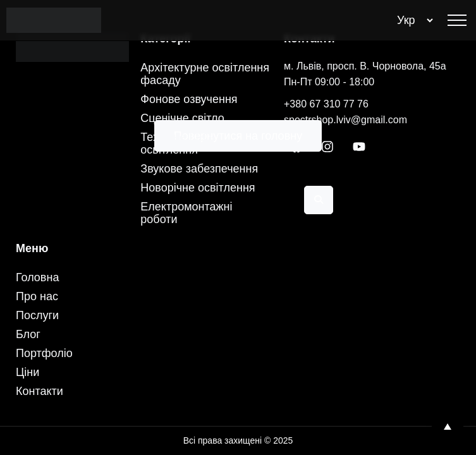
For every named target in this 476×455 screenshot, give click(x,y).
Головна (37, 277)
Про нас (37, 296)
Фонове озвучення (189, 99)
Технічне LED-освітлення (178, 143)
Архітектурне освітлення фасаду (205, 74)
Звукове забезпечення (199, 169)
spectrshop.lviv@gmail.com (345, 120)
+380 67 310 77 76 (326, 104)
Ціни (27, 372)
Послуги (37, 315)
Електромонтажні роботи (186, 213)
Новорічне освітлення (198, 188)
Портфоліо (44, 353)
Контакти (40, 391)
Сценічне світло (182, 118)
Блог (28, 334)
